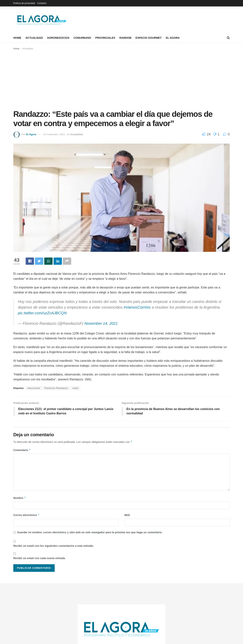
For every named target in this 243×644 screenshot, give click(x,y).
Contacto (42, 3)
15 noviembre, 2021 (54, 134)
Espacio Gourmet (149, 38)
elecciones (34, 388)
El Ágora (31, 134)
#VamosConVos (137, 307)
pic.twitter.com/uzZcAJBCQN (42, 313)
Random (125, 38)
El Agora (173, 38)
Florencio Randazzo (56, 388)
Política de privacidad (24, 3)
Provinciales (105, 38)
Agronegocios (58, 38)
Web (127, 515)
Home (17, 38)
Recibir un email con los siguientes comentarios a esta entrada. (53, 546)
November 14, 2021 (101, 323)
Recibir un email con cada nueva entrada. (39, 558)
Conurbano (82, 38)
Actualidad (34, 38)
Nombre (20, 498)
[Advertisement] (121, 79)
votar (76, 388)
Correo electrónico (26, 515)
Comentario (22, 450)
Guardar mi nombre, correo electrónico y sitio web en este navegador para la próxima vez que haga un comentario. (90, 532)
